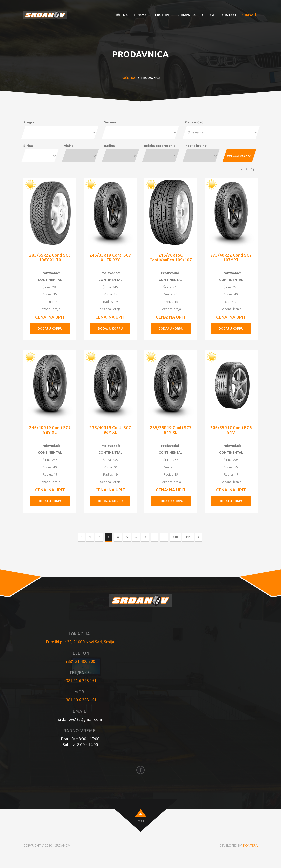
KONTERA (250, 845)
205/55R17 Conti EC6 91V (231, 430)
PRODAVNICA (185, 15)
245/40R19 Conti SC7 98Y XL (50, 430)
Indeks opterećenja (160, 146)
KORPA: (250, 15)
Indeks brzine (196, 146)
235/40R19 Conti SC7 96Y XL (110, 430)
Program (31, 122)
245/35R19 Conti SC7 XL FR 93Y (110, 257)
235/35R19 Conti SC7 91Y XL (171, 430)
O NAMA (140, 15)
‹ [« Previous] (81, 537)
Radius (109, 146)
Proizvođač (194, 122)
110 (175, 537)
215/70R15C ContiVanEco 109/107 (171, 257)
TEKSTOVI (161, 15)
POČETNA (120, 15)
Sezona (110, 122)
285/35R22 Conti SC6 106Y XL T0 (50, 257)
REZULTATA (240, 156)
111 (188, 537)
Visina (69, 146)
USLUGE (209, 15)
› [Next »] (199, 537)
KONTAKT (229, 15)
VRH (141, 821)
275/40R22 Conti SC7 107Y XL (231, 257)
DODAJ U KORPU (50, 329)
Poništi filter (249, 170)
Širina (28, 146)
